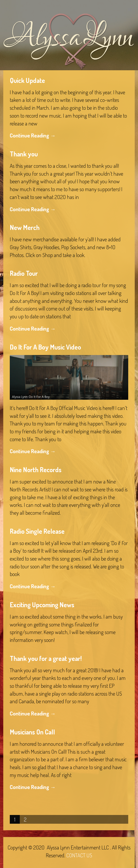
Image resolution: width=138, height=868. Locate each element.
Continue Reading (33, 135)
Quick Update (27, 80)
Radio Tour (24, 273)
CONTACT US (79, 855)
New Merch (25, 227)
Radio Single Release (37, 531)
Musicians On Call (32, 732)
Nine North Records (36, 470)
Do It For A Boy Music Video (45, 347)
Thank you (24, 154)
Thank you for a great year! (46, 658)
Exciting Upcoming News (42, 605)
